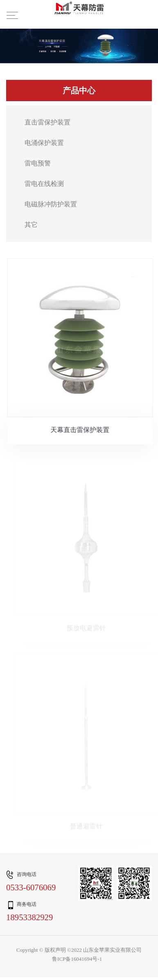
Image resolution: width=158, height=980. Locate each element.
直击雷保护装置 (47, 123)
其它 (31, 225)
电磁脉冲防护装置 (51, 205)
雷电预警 (38, 164)
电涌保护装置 (44, 143)
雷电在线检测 (44, 184)
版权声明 (55, 950)
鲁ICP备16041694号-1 (77, 959)
